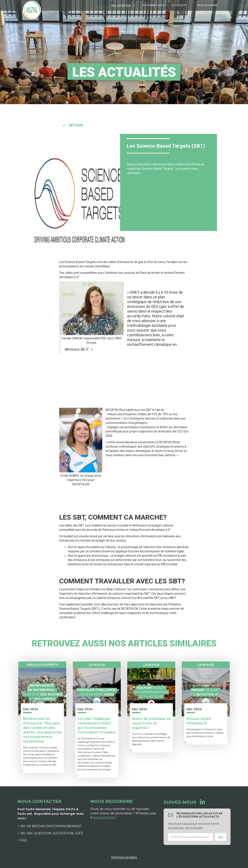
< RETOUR (73, 125)
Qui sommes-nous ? (154, 5)
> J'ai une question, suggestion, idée (50, 833)
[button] (124, 5)
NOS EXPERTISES (121, 5)
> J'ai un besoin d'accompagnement (49, 826)
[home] (32, 10)
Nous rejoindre (207, 5)
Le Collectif (179, 5)
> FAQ (22, 840)
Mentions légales (124, 857)
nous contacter (104, 817)
